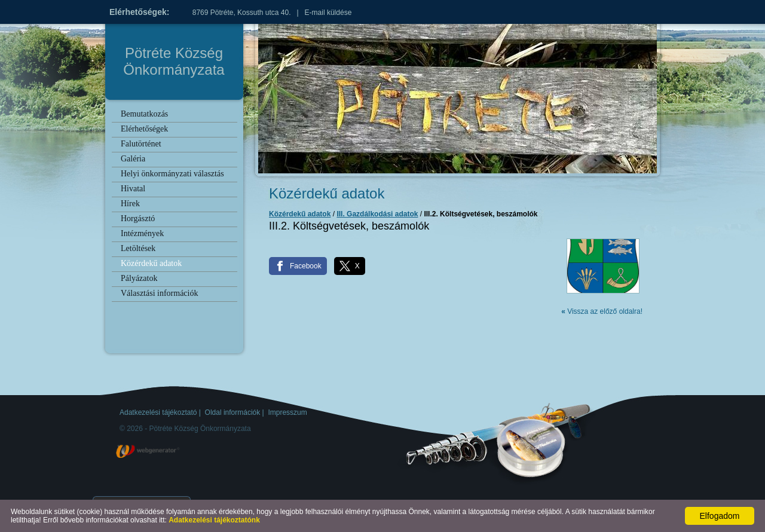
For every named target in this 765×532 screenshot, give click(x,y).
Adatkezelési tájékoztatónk (214, 520)
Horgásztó (138, 218)
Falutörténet (141, 144)
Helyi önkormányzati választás (172, 174)
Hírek (130, 204)
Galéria (133, 159)
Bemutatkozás (144, 114)
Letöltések (138, 248)
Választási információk (159, 293)
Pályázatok (139, 278)
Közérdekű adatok (151, 263)
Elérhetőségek (144, 129)
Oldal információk (233, 412)
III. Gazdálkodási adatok (377, 214)
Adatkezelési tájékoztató (158, 412)
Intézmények (142, 233)
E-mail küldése (328, 13)
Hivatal (133, 189)
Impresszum (287, 412)
